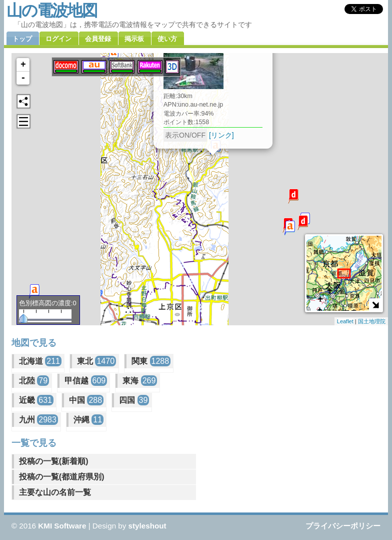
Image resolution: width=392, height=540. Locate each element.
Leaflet (345, 321)
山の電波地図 (52, 11)
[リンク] (221, 135)
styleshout (147, 526)
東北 (96, 361)
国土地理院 (372, 321)
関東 (151, 361)
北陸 (34, 381)
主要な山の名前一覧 (55, 492)
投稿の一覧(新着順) (54, 461)
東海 (140, 381)
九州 (38, 420)
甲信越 (86, 381)
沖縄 (88, 420)
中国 (86, 400)
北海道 (40, 361)
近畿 (36, 400)
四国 (134, 400)
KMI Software (62, 526)
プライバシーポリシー (343, 526)
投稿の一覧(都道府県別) (62, 477)
